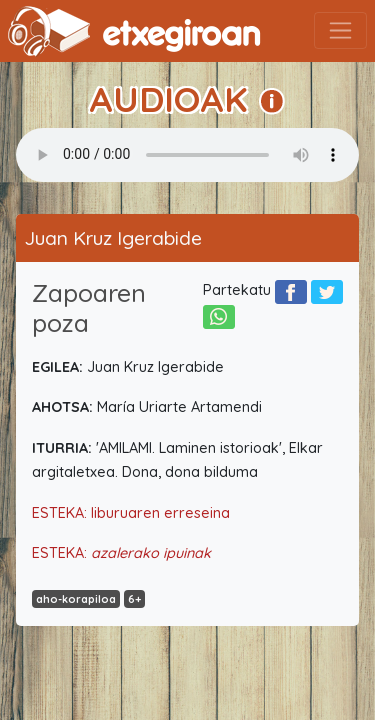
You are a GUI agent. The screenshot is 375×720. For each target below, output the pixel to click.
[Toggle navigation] (340, 30)
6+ (134, 599)
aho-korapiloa (76, 599)
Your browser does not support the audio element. (187, 155)
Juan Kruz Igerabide (113, 238)
